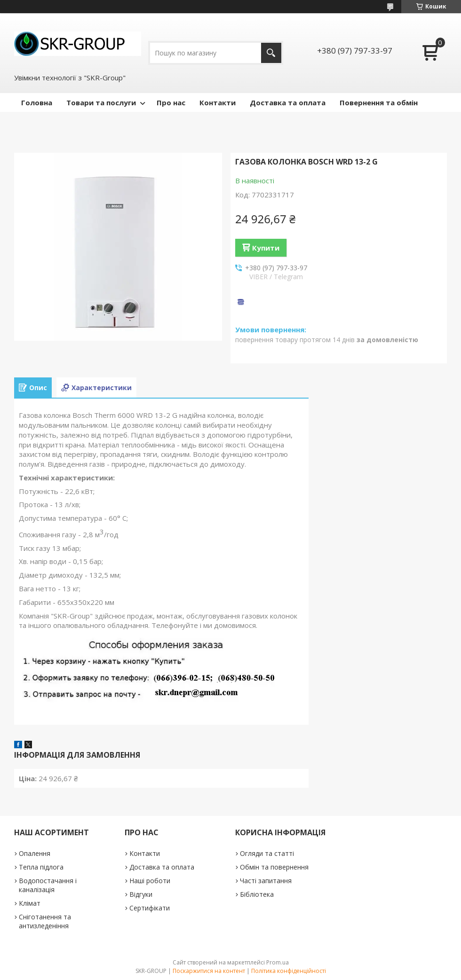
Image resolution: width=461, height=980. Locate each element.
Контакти (218, 102)
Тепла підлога (41, 867)
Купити (266, 248)
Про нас (171, 102)
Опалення (35, 853)
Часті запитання (266, 881)
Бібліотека (257, 894)
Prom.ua (278, 962)
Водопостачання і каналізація (48, 885)
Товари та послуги (101, 102)
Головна (37, 102)
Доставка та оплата (288, 102)
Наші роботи (150, 881)
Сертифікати (150, 908)
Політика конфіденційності (289, 971)
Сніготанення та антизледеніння (45, 921)
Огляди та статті (267, 853)
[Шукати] (271, 53)
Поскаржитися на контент (209, 971)
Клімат (30, 903)
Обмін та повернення (274, 867)
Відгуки (141, 894)
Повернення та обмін (379, 102)
